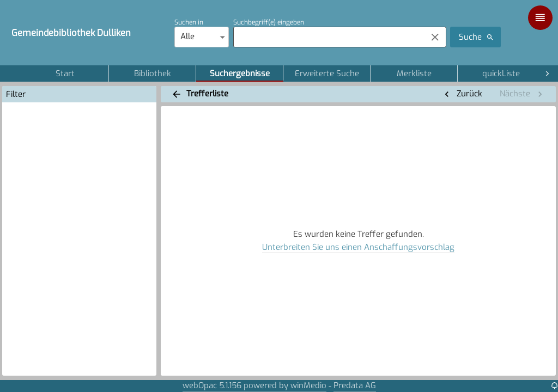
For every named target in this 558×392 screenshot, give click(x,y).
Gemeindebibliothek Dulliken (71, 33)
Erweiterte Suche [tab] (327, 73)
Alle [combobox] (187, 36)
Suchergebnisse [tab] (239, 73)
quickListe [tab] (501, 73)
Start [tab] (65, 73)
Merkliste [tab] (414, 73)
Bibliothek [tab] (152, 73)
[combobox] (327, 37)
